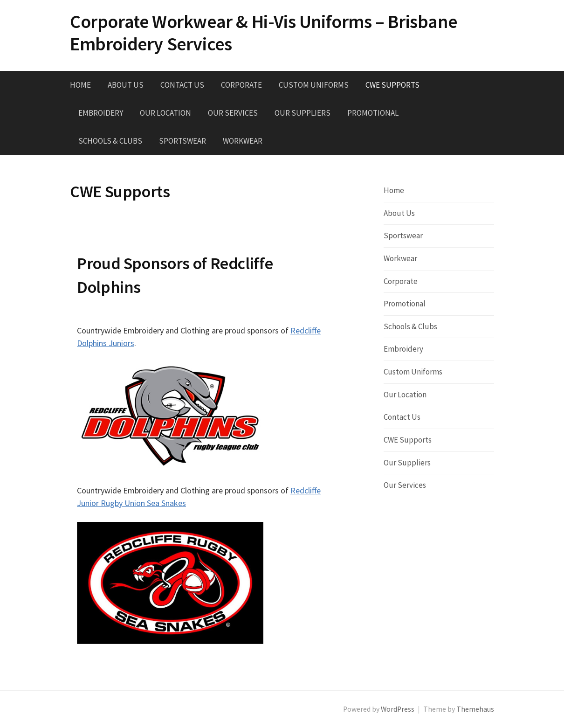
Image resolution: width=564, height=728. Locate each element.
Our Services (233, 113)
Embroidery (101, 113)
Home (80, 85)
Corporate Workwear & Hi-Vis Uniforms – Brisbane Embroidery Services (263, 33)
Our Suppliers (303, 113)
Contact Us (182, 85)
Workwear (243, 141)
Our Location (165, 113)
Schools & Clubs (110, 141)
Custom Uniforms (314, 85)
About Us (126, 85)
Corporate (241, 85)
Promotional (373, 113)
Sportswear (182, 141)
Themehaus (475, 709)
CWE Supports (392, 85)
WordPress (398, 709)
